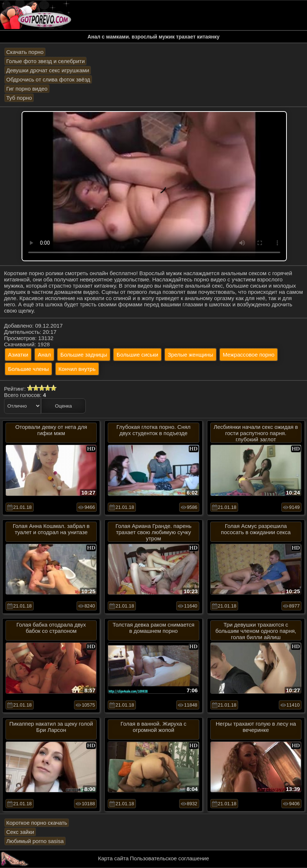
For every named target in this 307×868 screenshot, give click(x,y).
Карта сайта (114, 858)
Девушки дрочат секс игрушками (48, 70)
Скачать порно (25, 52)
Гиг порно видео (27, 89)
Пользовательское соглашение (169, 858)
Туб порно (19, 98)
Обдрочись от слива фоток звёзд (48, 79)
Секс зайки (20, 832)
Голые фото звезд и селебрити (45, 61)
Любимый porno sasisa (35, 841)
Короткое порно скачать (37, 823)
